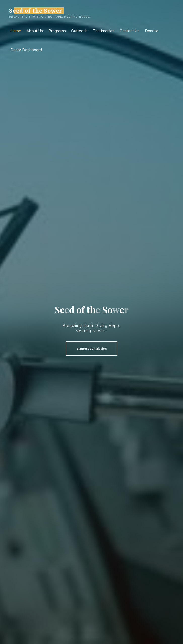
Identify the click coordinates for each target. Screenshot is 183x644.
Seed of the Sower (36, 10)
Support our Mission (91, 348)
